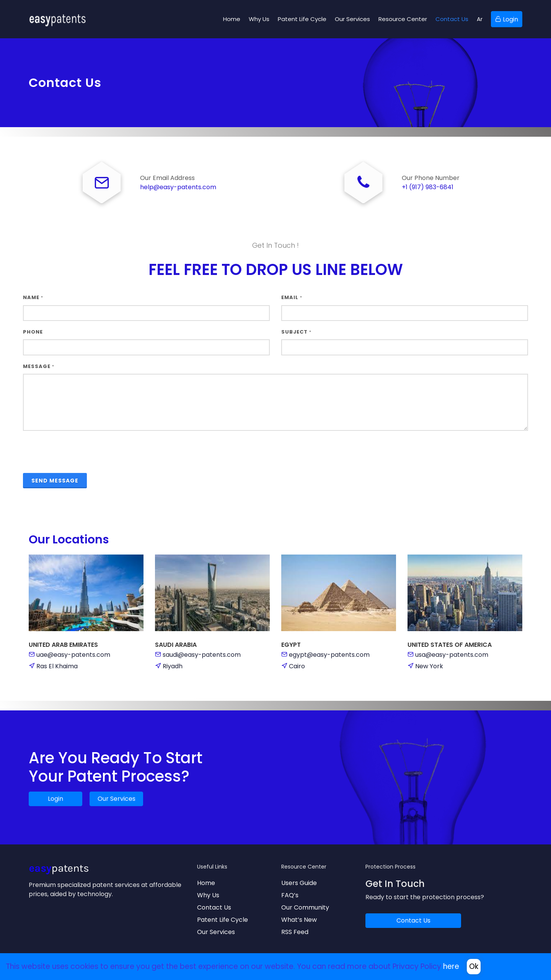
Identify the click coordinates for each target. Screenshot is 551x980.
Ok (474, 966)
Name (33, 298)
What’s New (299, 920)
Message (39, 367)
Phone (33, 332)
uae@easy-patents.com (73, 655)
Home (206, 883)
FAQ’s (290, 896)
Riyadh (173, 667)
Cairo (297, 667)
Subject (296, 332)
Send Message (55, 481)
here (451, 966)
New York (429, 667)
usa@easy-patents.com (452, 655)
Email (292, 298)
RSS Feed (295, 932)
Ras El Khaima (57, 667)
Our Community (305, 908)
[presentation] (81, 452)
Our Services (117, 799)
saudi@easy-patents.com (202, 655)
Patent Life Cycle (223, 920)
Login (55, 799)
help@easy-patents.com (178, 187)
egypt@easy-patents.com (329, 655)
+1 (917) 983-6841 (428, 187)
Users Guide (299, 883)
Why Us (208, 896)
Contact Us (214, 908)
